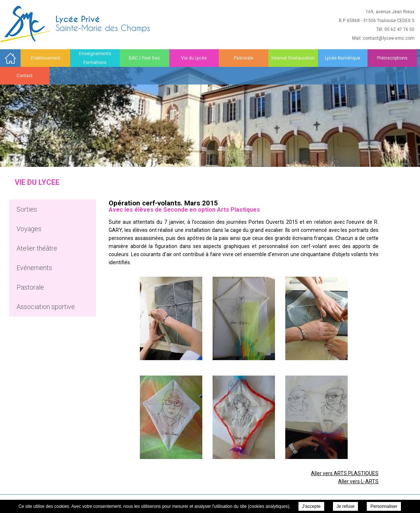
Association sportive (46, 307)
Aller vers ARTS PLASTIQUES (345, 473)
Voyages (29, 229)
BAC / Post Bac (144, 58)
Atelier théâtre (37, 248)
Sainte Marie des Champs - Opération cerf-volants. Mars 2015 (76, 24)
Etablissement (46, 58)
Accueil (10, 58)
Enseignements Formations (95, 58)
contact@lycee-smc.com (389, 38)
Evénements (34, 268)
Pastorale (244, 58)
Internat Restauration (293, 58)
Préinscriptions (392, 58)
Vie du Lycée (194, 58)
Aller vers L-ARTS (358, 481)
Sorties (27, 209)
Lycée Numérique (343, 58)
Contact (25, 76)
